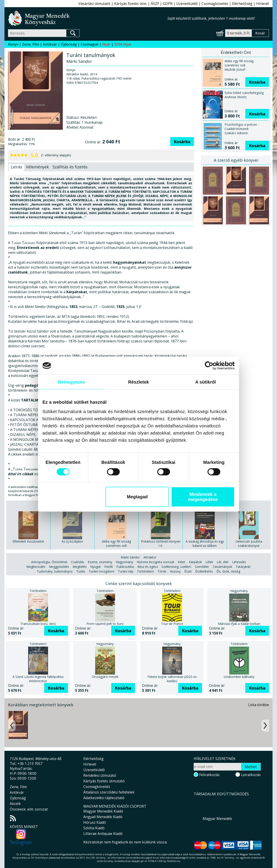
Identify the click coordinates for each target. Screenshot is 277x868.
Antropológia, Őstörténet (49, 562)
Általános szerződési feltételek (109, 792)
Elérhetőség (242, 4)
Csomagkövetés (215, 4)
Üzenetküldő (187, 4)
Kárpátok (195, 562)
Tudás (81, 571)
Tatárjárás (243, 567)
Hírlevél (263, 4)
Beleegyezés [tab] (71, 382)
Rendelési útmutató (100, 775)
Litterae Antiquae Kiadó (103, 834)
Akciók (15, 804)
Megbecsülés (36, 567)
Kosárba (182, 142)
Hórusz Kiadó (95, 822)
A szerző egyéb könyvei (236, 160)
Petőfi (109, 567)
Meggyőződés (59, 567)
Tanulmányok (222, 567)
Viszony (175, 571)
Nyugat (95, 567)
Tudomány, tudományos (55, 571)
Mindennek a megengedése (203, 497)
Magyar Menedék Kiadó (103, 811)
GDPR (168, 4)
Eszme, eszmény (100, 562)
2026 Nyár (123, 44)
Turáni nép (126, 571)
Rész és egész (148, 567)
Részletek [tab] (138, 382)
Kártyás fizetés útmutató (104, 781)
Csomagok (90, 44)
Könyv (13, 44)
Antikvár (50, 44)
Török (162, 571)
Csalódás (78, 562)
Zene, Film (31, 44)
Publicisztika (125, 567)
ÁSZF (155, 4)
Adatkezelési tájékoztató (104, 798)
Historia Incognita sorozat (155, 562)
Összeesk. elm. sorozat (29, 809)
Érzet (188, 571)
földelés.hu (174, 861)
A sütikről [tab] (206, 382)
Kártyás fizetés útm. (131, 4)
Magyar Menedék (217, 819)
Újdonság (69, 44)
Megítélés (80, 567)
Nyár (106, 44)
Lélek (209, 562)
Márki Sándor (130, 557)
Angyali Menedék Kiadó (103, 817)
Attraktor (150, 557)
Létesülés (239, 562)
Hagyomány (124, 562)
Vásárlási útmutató (94, 4)
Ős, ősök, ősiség (228, 571)
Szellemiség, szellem (176, 567)
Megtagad (137, 497)
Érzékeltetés (204, 571)
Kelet (182, 562)
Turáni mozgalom (102, 571)
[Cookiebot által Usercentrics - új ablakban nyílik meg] (215, 365)
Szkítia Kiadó (94, 828)
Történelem (145, 571)
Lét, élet (223, 562)
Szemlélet (202, 567)
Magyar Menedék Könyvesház (88, 18)
